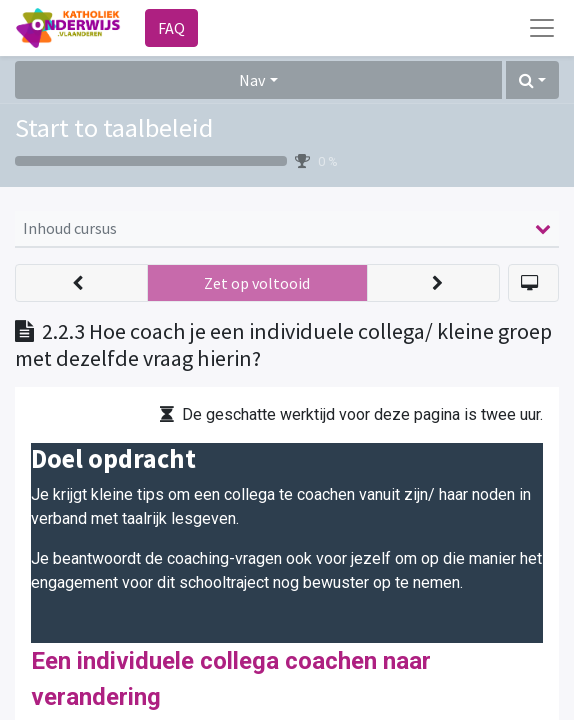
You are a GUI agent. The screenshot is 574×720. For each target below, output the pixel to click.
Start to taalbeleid (114, 127)
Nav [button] (252, 80)
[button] (532, 80)
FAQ (171, 28)
